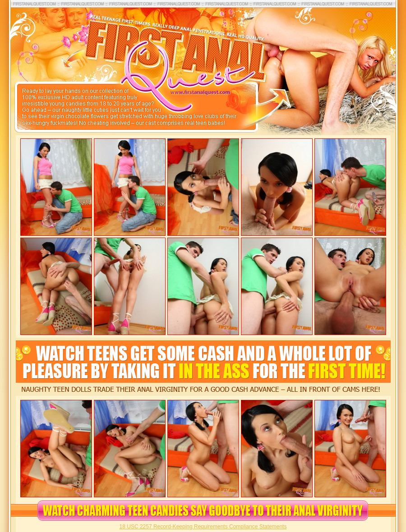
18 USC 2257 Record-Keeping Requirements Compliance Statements (203, 527)
